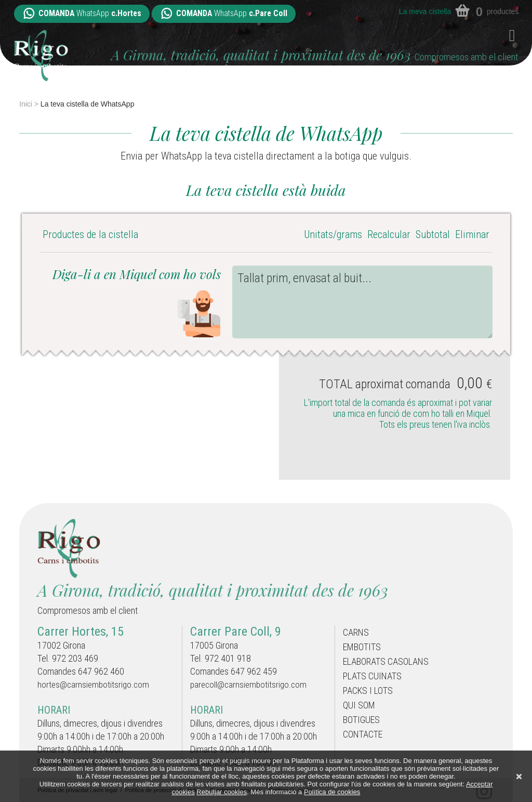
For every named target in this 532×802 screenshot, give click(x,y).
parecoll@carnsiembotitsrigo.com (250, 684)
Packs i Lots (371, 698)
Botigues (364, 730)
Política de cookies (332, 792)
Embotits (365, 649)
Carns (357, 633)
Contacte (365, 746)
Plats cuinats (375, 681)
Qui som (361, 714)
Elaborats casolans (390, 665)
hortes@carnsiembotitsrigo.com (95, 684)
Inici (26, 104)
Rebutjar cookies (222, 792)
